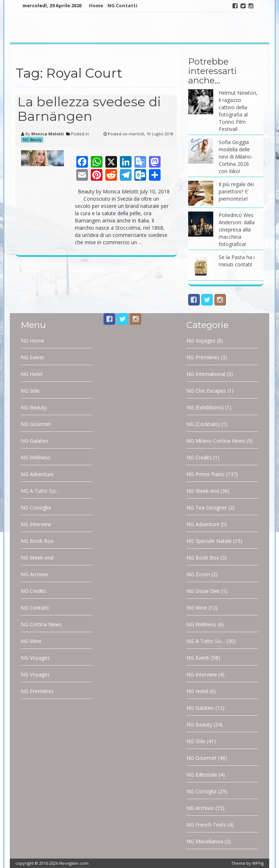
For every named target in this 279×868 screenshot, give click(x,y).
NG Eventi (32, 357)
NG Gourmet (36, 424)
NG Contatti (122, 5)
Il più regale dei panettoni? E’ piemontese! (236, 191)
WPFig (258, 863)
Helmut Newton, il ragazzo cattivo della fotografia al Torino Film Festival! (238, 111)
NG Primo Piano (205, 474)
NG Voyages (35, 658)
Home (96, 5)
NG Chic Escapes (206, 391)
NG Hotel (32, 374)
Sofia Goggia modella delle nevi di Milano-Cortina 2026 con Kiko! (236, 157)
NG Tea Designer (207, 507)
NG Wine (31, 641)
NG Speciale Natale (209, 541)
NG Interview (36, 524)
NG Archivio (35, 574)
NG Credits (33, 591)
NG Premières (37, 691)
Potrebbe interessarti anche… (213, 71)
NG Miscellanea (205, 841)
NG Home (33, 341)
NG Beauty (32, 140)
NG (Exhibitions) (205, 407)
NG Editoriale (202, 775)
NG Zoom (198, 574)
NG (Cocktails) (203, 424)
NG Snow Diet (203, 591)
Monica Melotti (48, 134)
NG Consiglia (36, 507)
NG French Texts (206, 825)
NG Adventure (37, 474)
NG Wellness (36, 457)
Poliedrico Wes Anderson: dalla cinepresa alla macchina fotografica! (237, 230)
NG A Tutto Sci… (40, 491)
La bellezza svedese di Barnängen (89, 109)
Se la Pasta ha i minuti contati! (237, 261)
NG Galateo (35, 441)
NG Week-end (37, 558)
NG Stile (30, 391)
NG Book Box (37, 541)
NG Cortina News (41, 624)
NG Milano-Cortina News (216, 441)
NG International (206, 374)
